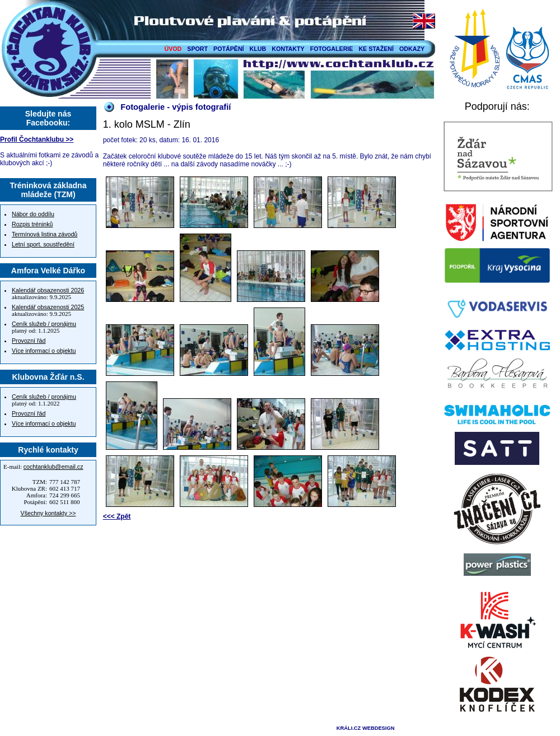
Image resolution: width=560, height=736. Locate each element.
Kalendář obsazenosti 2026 (48, 290)
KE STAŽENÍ (376, 49)
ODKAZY (412, 49)
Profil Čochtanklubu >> (37, 139)
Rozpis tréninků (32, 224)
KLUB (258, 49)
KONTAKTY (288, 49)
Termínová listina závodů (45, 234)
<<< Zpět (117, 516)
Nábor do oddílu (33, 214)
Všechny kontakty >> (48, 513)
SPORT (197, 49)
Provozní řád (29, 341)
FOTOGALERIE (332, 49)
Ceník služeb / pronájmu (44, 324)
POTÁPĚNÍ (228, 49)
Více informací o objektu (44, 351)
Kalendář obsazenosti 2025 (48, 307)
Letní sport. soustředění (43, 244)
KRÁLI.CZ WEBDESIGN (366, 728)
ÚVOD (173, 49)
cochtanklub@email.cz (53, 467)
